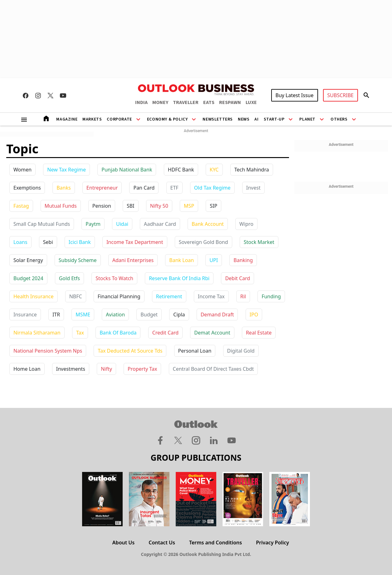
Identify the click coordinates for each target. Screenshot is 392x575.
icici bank (80, 242)
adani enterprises (133, 260)
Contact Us (162, 543)
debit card (238, 278)
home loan (27, 369)
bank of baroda (118, 333)
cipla (179, 315)
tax (80, 333)
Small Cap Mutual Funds (42, 224)
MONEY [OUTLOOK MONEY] (160, 102)
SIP (213, 206)
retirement (169, 296)
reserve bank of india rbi (179, 278)
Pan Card (144, 188)
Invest (253, 188)
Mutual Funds (61, 206)
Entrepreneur (102, 188)
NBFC (76, 296)
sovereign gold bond (203, 242)
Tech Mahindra (252, 170)
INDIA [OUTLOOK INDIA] (141, 102)
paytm (93, 224)
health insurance (34, 296)
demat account (212, 333)
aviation (115, 315)
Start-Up (274, 119)
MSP (189, 206)
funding (271, 296)
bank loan (181, 260)
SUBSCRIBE (341, 95)
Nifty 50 (159, 206)
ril (243, 296)
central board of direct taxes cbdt (213, 369)
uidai (122, 224)
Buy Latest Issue (295, 95)
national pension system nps (48, 351)
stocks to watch (114, 278)
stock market (259, 242)
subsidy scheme (78, 260)
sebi (48, 242)
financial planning (119, 296)
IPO (254, 315)
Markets (92, 119)
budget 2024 (28, 278)
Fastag (21, 206)
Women (22, 170)
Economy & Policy (167, 119)
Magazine (67, 119)
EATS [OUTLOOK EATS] (209, 102)
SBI (131, 206)
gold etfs (69, 278)
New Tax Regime (66, 170)
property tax (142, 369)
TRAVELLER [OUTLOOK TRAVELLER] (186, 102)
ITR (56, 315)
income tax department (135, 242)
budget (149, 315)
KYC (214, 170)
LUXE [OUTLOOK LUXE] (251, 102)
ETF (174, 188)
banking (243, 260)
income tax (211, 296)
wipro (246, 224)
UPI (214, 260)
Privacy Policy (272, 543)
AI (256, 119)
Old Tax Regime (212, 188)
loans (20, 242)
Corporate (119, 119)
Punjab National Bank (127, 170)
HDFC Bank (181, 170)
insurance (25, 315)
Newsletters (218, 119)
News (244, 119)
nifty (106, 369)
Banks (64, 188)
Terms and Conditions (216, 543)
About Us (123, 543)
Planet (307, 119)
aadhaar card (160, 224)
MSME (83, 315)
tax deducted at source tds (130, 351)
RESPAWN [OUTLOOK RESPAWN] (230, 102)
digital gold (241, 351)
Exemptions (27, 188)
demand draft (217, 315)
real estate (259, 333)
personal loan (195, 351)
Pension (102, 206)
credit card (166, 333)
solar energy (28, 260)
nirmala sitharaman (37, 333)
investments (71, 369)
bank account (208, 224)
